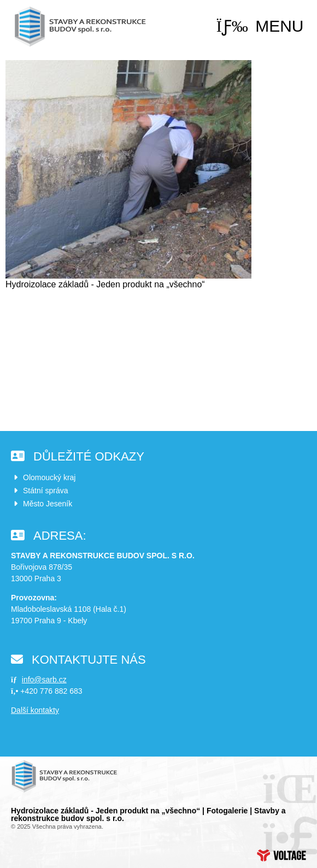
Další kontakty (35, 710)
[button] (260, 26)
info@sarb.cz (44, 680)
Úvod (82, 26)
